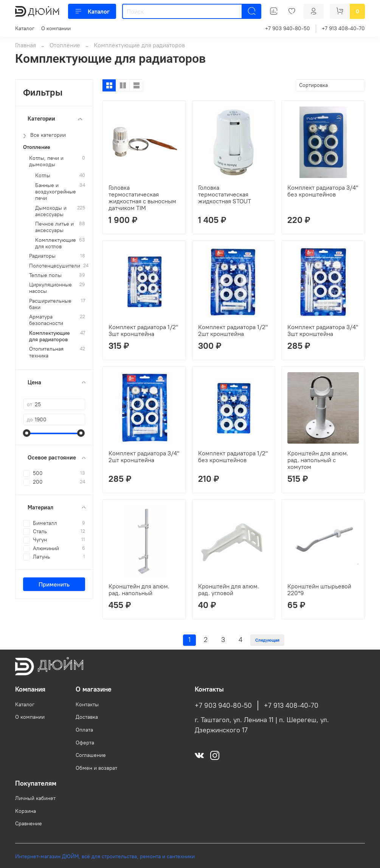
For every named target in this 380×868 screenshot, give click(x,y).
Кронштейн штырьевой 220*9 (319, 589)
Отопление (65, 45)
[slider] (27, 433)
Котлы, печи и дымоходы (46, 161)
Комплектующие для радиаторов (50, 336)
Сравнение (29, 823)
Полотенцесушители (55, 266)
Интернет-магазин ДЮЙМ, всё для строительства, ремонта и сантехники (105, 856)
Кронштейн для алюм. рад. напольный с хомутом (318, 460)
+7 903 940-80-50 (288, 28)
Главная (26, 45)
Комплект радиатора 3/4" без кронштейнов (323, 191)
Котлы (43, 176)
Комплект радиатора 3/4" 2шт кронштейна (144, 456)
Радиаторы (42, 256)
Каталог (92, 11)
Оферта (85, 743)
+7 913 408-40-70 (343, 28)
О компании (56, 28)
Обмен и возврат (96, 768)
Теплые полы (45, 275)
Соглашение (91, 755)
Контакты (87, 704)
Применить (54, 584)
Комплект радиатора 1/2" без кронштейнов (233, 456)
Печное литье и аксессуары (54, 227)
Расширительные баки (50, 304)
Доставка (87, 717)
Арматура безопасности (46, 320)
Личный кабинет (35, 798)
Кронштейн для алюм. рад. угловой (229, 589)
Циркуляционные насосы (50, 288)
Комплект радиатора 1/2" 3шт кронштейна (143, 330)
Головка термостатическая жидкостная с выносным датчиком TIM (142, 198)
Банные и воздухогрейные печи (56, 192)
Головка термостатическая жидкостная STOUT (225, 194)
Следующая (267, 640)
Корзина (26, 811)
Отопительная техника (46, 352)
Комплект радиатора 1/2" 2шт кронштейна (233, 330)
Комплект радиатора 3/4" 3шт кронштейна (323, 330)
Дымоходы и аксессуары (51, 211)
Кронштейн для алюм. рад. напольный (139, 589)
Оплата (84, 730)
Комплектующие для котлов (56, 243)
